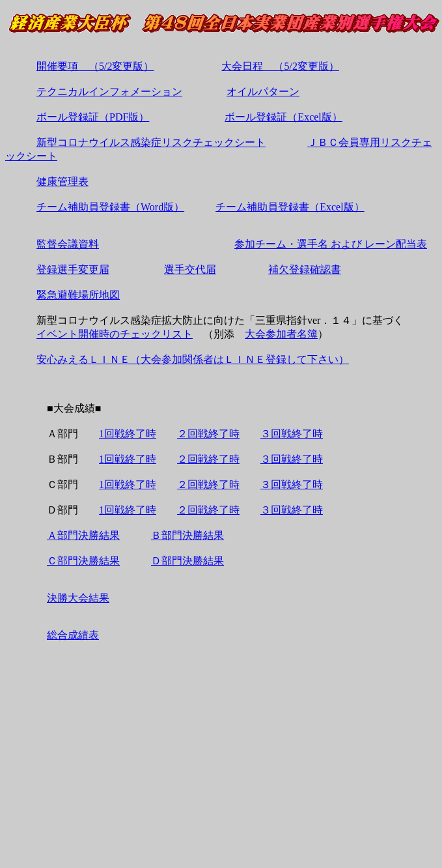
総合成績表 (73, 635)
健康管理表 (62, 181)
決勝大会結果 (78, 598)
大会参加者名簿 (281, 334)
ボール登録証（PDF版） (93, 117)
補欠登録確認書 (305, 269)
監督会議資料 (68, 244)
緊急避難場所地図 (78, 295)
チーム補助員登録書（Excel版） (290, 207)
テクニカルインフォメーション (109, 92)
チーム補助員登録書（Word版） (110, 207)
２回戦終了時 (208, 434)
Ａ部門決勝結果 (83, 535)
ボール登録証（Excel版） (283, 117)
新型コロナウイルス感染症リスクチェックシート (151, 142)
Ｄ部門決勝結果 (187, 561)
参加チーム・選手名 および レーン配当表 (331, 244)
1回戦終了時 (128, 434)
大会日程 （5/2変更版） (280, 66)
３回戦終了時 (292, 434)
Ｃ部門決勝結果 (83, 561)
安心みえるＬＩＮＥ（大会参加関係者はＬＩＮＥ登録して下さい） (193, 359)
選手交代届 (190, 269)
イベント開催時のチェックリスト (115, 334)
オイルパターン (263, 92)
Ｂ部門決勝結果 (187, 535)
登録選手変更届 (73, 269)
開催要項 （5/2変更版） (95, 66)
